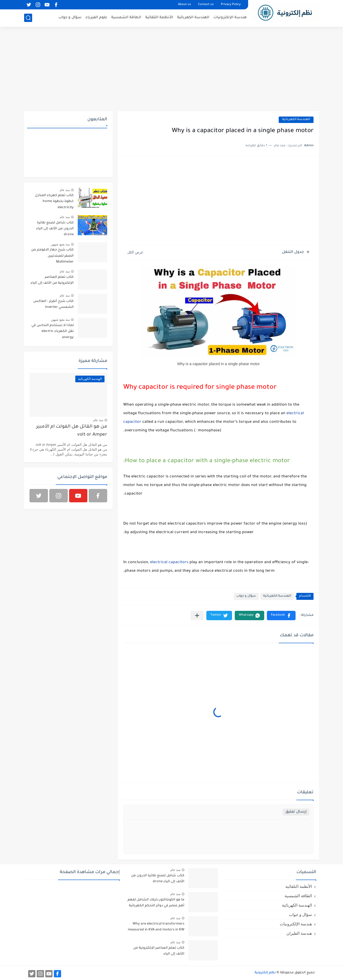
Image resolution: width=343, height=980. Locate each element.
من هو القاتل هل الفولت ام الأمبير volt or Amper (72, 431)
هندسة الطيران (299, 933)
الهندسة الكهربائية (193, 18)
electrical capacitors (169, 563)
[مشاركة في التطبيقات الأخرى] (197, 616)
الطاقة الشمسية (126, 18)
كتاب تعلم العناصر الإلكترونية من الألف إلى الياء (52, 280)
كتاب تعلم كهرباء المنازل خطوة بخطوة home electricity (54, 202)
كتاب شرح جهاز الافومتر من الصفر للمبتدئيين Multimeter (52, 256)
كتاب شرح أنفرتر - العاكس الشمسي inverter (53, 304)
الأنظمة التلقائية (159, 18)
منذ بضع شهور (60, 244)
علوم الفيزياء (96, 18)
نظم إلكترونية (265, 973)
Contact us (206, 5)
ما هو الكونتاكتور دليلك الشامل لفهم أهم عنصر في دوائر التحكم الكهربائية (156, 903)
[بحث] (28, 18)
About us (184, 5)
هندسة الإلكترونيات (230, 18)
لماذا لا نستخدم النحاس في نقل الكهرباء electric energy (53, 332)
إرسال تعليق (296, 812)
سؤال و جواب (70, 18)
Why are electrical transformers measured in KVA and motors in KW (156, 927)
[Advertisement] (171, 70)
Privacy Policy (231, 5)
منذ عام (65, 190)
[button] (281, 616)
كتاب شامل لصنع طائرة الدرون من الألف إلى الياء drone (55, 229)
